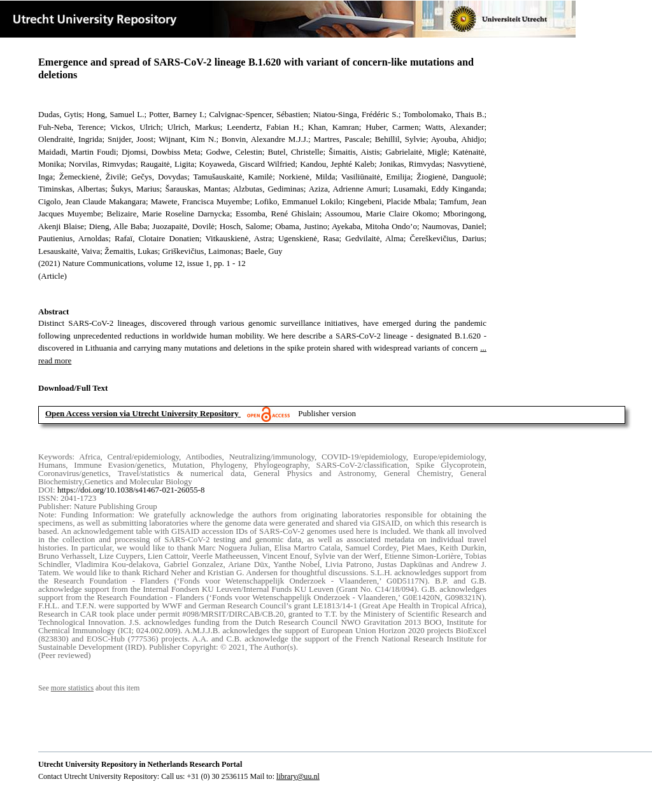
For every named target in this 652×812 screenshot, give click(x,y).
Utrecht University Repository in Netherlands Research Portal (140, 764)
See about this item (89, 688)
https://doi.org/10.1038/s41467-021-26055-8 (131, 490)
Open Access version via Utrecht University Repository (142, 413)
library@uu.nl (298, 776)
